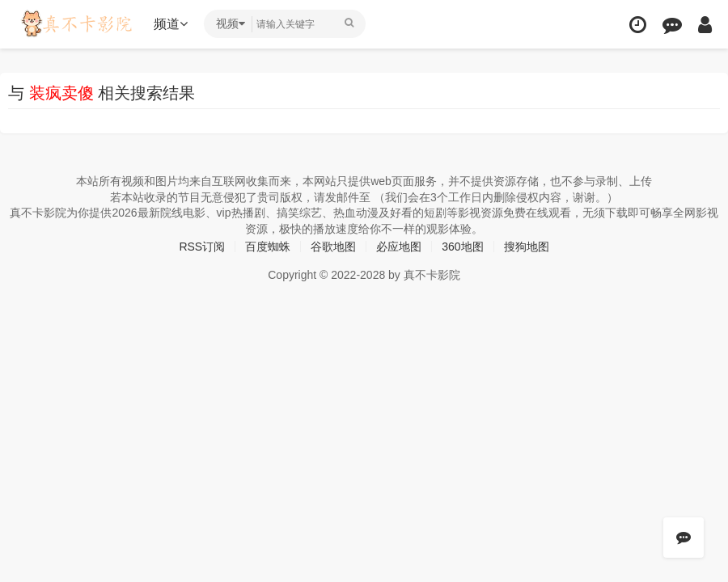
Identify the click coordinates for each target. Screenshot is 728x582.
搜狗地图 (527, 247)
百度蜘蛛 (268, 247)
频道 (171, 24)
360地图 (462, 247)
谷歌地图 (333, 247)
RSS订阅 (202, 247)
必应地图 (399, 247)
